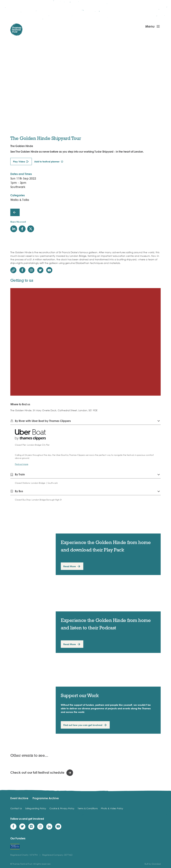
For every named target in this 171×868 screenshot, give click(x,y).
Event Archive (19, 798)
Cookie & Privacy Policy (62, 808)
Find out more (22, 464)
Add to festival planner (47, 161)
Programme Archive (46, 798)
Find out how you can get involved (83, 725)
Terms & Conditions (88, 808)
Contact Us (16, 808)
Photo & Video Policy (112, 808)
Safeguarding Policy (36, 808)
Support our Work (80, 695)
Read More (70, 566)
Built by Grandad (153, 864)
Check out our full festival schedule (37, 772)
